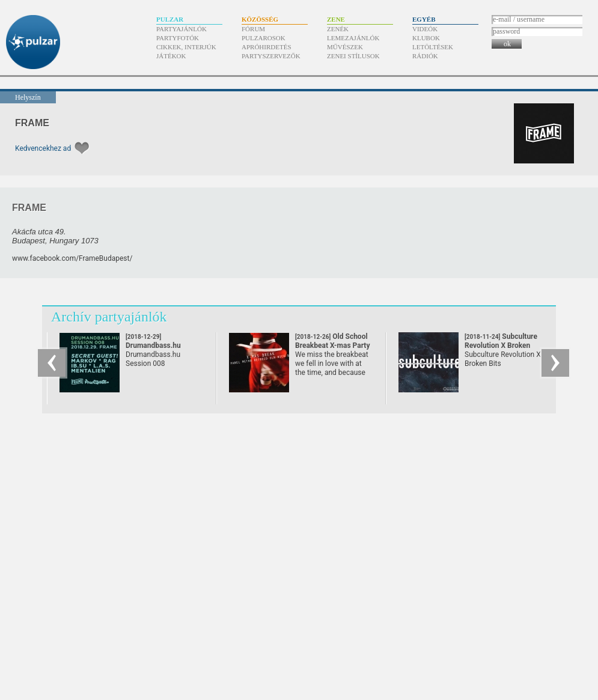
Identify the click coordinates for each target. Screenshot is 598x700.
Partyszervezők (271, 56)
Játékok (171, 56)
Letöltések (433, 47)
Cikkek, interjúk (186, 47)
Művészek (345, 47)
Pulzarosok (264, 38)
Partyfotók (178, 38)
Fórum (253, 29)
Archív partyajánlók (109, 317)
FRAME (32, 123)
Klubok (426, 38)
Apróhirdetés (267, 47)
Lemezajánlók (353, 38)
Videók (425, 29)
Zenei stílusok (353, 56)
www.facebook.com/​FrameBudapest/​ (72, 258)
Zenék (338, 29)
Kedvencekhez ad (43, 148)
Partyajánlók (182, 29)
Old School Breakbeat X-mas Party (332, 345)
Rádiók (425, 56)
